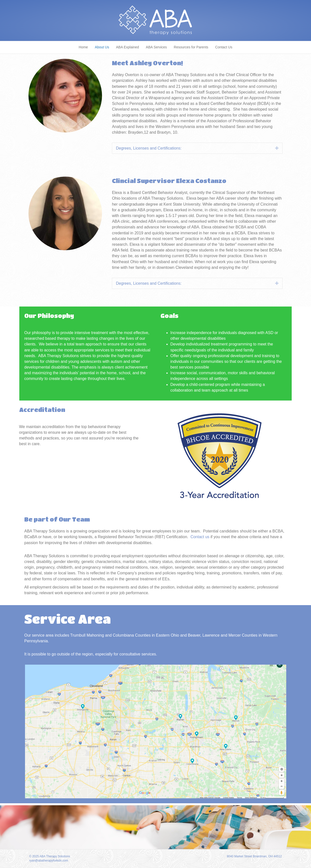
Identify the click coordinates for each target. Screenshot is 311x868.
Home (83, 47)
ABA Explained (128, 47)
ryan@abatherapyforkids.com (49, 861)
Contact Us (224, 47)
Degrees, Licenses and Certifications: (149, 148)
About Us (102, 47)
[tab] (197, 148)
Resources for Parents (191, 47)
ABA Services (156, 47)
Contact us (200, 537)
